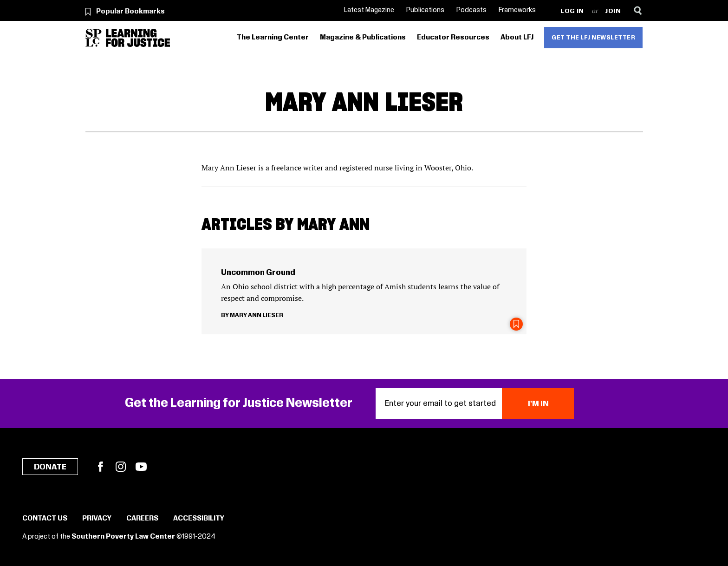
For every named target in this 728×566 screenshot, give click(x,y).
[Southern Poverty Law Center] (94, 38)
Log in (572, 11)
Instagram (121, 467)
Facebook (100, 467)
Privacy (97, 519)
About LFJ (517, 38)
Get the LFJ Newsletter (593, 38)
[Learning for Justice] (138, 38)
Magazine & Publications (363, 38)
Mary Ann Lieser (257, 315)
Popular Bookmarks (130, 12)
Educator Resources (453, 38)
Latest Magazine (369, 10)
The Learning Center (273, 38)
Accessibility (199, 519)
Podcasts (471, 10)
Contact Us (45, 519)
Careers (142, 519)
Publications (425, 10)
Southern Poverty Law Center (123, 537)
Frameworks (517, 10)
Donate (50, 467)
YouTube (141, 467)
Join (613, 11)
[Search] (638, 10)
